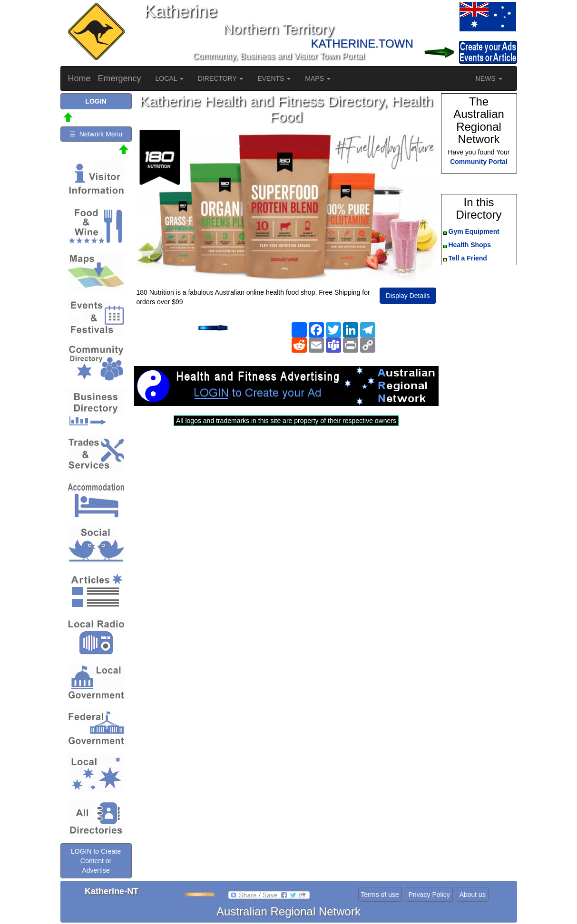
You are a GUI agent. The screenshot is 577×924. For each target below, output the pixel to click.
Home (79, 78)
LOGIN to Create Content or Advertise (96, 861)
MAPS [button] (318, 78)
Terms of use (380, 895)
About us (473, 895)
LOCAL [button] (170, 78)
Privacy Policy (429, 895)
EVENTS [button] (274, 78)
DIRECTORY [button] (221, 78)
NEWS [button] (489, 78)
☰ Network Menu (96, 134)
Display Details (408, 296)
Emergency (120, 78)
